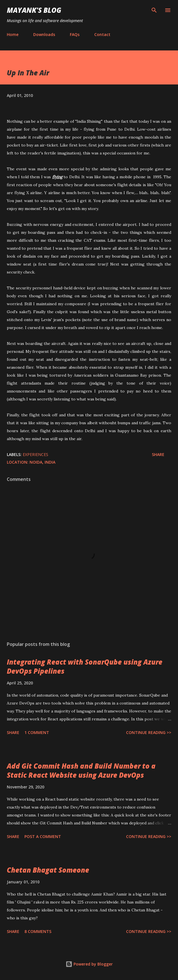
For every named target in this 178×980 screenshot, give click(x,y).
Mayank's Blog (34, 10)
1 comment (37, 732)
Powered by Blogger (89, 964)
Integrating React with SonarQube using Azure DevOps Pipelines (85, 666)
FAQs (75, 34)
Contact (102, 34)
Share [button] (158, 454)
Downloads (44, 34)
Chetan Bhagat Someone (48, 870)
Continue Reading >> (149, 732)
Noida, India (42, 462)
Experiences (35, 454)
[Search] (154, 10)
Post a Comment (43, 836)
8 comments (38, 931)
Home (13, 34)
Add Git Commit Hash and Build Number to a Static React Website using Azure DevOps (81, 770)
